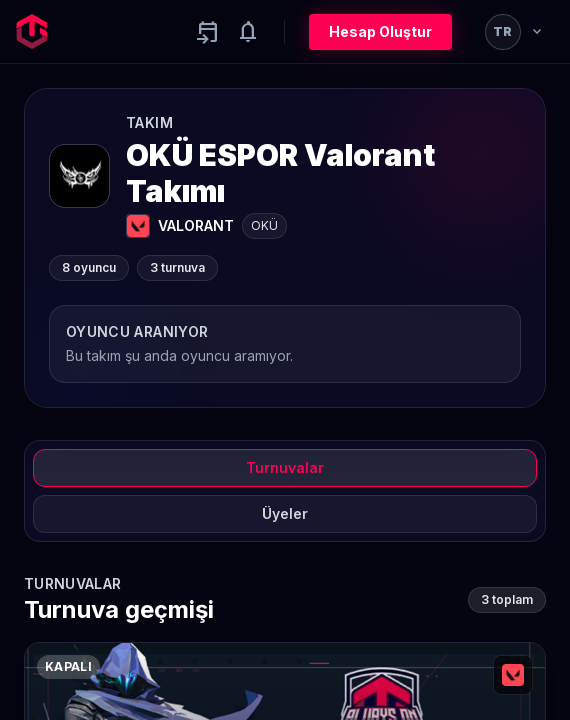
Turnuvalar (285, 467)
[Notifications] (248, 32)
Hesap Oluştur (380, 31)
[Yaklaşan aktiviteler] (208, 32)
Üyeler (285, 513)
